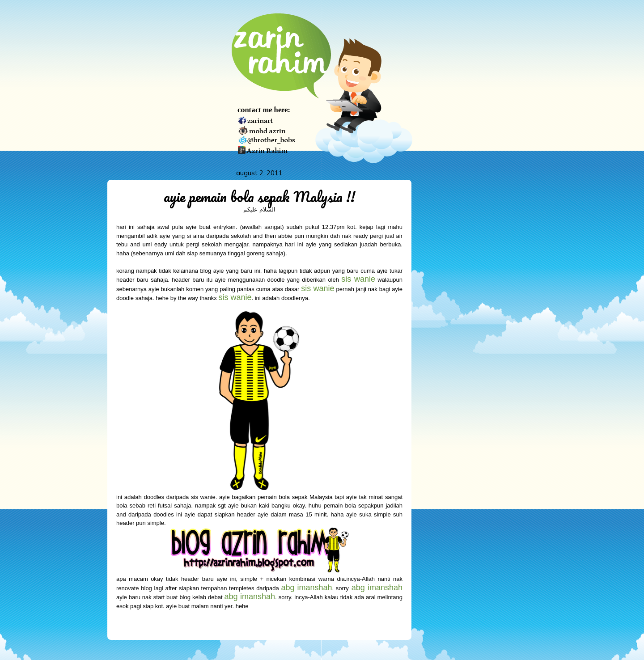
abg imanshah (377, 588)
